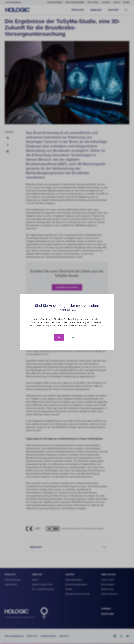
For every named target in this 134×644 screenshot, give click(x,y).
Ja (59, 337)
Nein (74, 337)
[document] (67, 322)
